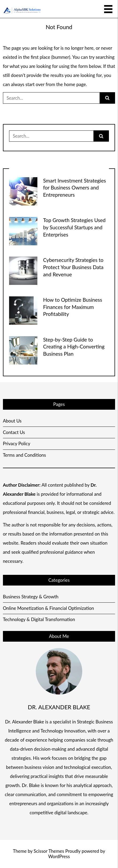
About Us (12, 421)
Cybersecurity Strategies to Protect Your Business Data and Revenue (73, 267)
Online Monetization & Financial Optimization (48, 608)
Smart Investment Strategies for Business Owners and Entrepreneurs (74, 188)
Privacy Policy (17, 443)
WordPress (59, 856)
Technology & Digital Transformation (39, 619)
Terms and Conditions (25, 455)
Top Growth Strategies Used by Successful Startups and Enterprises (74, 227)
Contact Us (14, 432)
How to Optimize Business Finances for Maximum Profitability (72, 307)
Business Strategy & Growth (31, 597)
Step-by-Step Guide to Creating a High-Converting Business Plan (74, 347)
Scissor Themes (49, 851)
